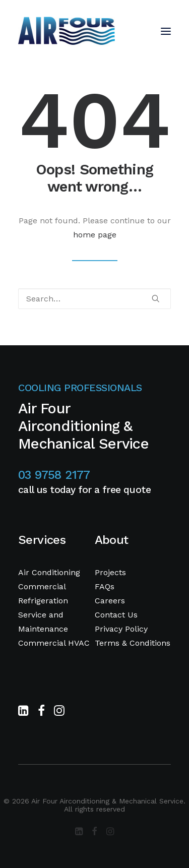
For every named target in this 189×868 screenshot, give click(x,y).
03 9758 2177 (54, 475)
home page (95, 235)
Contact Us (116, 615)
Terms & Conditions (133, 643)
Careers (110, 601)
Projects (110, 572)
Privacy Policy (121, 629)
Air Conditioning (49, 572)
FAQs (105, 586)
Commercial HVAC (54, 643)
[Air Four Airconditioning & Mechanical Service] (67, 31)
